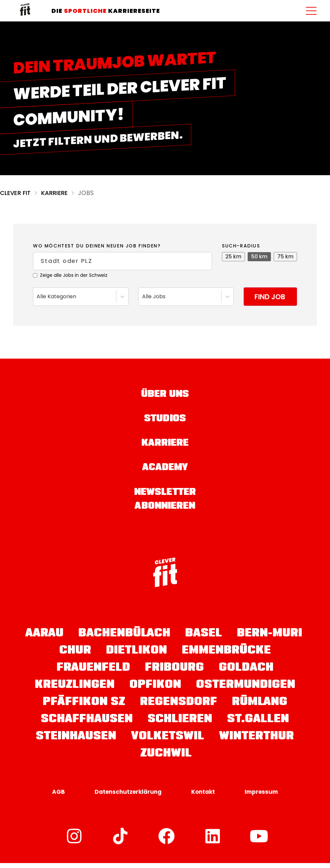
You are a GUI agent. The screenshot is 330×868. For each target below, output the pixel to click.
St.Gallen (258, 724)
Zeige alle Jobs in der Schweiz (70, 275)
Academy (165, 472)
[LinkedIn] (213, 841)
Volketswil (168, 742)
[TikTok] (121, 841)
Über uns (165, 396)
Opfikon (155, 690)
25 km (233, 257)
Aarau (45, 639)
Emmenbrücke (226, 656)
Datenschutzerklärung (128, 797)
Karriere (54, 193)
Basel (204, 639)
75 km (285, 257)
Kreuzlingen (75, 690)
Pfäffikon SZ (84, 707)
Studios (165, 421)
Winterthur (257, 742)
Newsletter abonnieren (165, 504)
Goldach (246, 673)
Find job (268, 297)
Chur (75, 656)
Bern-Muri (270, 639)
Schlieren (180, 724)
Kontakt (203, 797)
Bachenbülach (124, 639)
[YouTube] (259, 841)
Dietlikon (137, 656)
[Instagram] (75, 841)
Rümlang (260, 707)
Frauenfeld (93, 673)
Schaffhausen (87, 724)
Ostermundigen (246, 690)
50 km (259, 257)
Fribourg (175, 673)
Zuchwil (166, 759)
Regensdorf (179, 707)
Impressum (261, 797)
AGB (59, 797)
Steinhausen (76, 742)
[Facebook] (167, 841)
